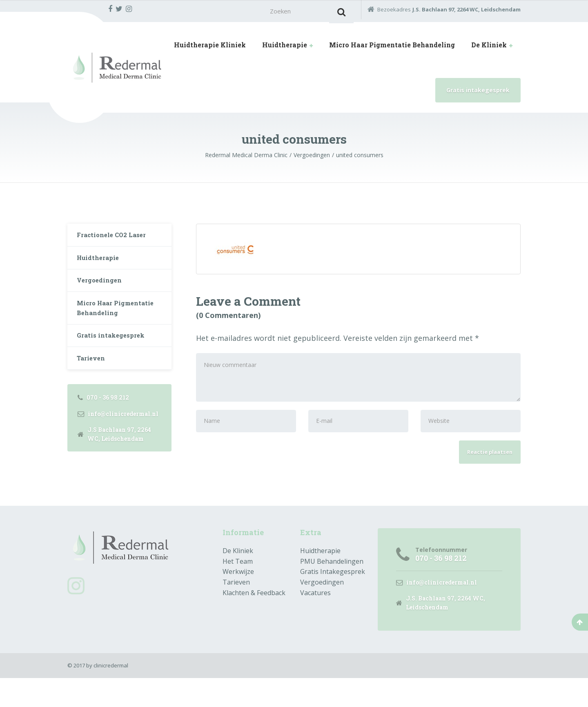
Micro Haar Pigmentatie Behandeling (392, 47)
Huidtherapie (285, 47)
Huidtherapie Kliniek (210, 47)
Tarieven (92, 375)
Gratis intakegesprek (478, 92)
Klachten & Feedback (254, 620)
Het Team (238, 589)
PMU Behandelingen (332, 589)
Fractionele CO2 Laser (115, 238)
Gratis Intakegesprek (333, 599)
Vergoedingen (101, 288)
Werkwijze (238, 599)
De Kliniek (489, 47)
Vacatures (315, 620)
